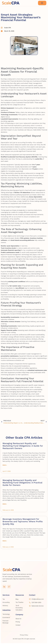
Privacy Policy (24, 635)
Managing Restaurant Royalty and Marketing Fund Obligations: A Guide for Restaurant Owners (23, 446)
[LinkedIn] (4, 587)
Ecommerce (6, 617)
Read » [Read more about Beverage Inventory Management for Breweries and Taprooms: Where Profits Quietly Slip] (5, 541)
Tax (4, 599)
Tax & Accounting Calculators (19, 608)
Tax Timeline (19, 602)
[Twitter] (9, 587)
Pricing (18, 622)
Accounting (6, 602)
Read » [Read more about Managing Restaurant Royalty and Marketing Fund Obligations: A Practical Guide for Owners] (5, 504)
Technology (6, 614)
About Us (18, 619)
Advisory (5, 606)
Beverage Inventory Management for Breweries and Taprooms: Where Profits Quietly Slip (23, 522)
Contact (18, 625)
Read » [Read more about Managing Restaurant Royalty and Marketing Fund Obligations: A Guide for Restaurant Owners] (5, 465)
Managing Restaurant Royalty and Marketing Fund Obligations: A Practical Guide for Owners (22, 483)
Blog (17, 599)
